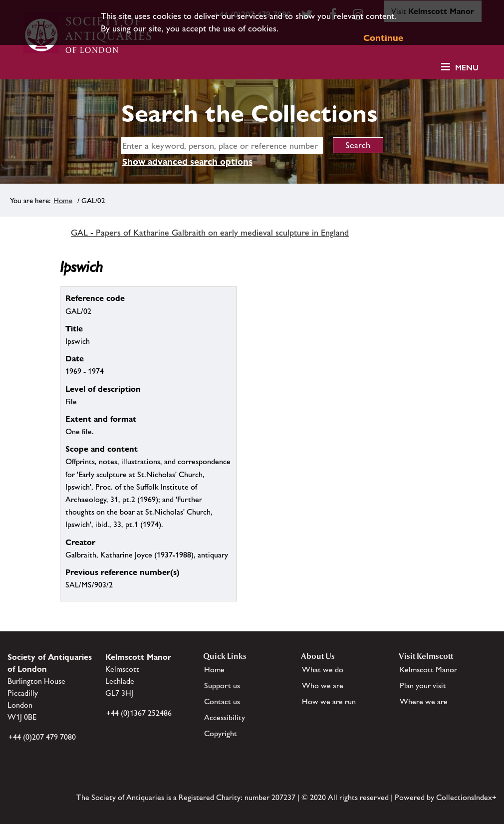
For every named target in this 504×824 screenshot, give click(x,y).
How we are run (329, 701)
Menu (467, 68)
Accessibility (225, 717)
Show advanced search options (187, 161)
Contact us (222, 701)
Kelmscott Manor (428, 670)
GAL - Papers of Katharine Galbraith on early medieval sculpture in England (210, 233)
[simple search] (222, 146)
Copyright (221, 733)
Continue (383, 38)
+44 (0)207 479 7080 (42, 737)
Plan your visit (423, 686)
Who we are (323, 686)
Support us (222, 686)
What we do (323, 670)
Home (63, 200)
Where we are (424, 701)
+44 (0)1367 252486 (139, 713)
